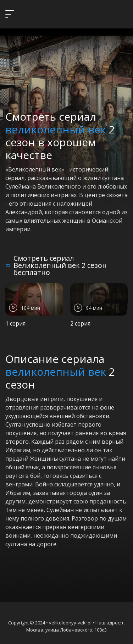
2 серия (80, 323)
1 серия (15, 323)
